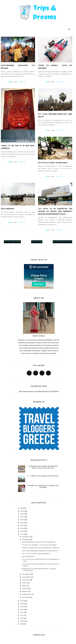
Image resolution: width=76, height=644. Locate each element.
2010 (22, 618)
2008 (22, 624)
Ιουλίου (25, 583)
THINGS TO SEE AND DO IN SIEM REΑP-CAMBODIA (18, 147)
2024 (22, 514)
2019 (22, 528)
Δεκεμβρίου (26, 537)
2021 (22, 523)
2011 (22, 615)
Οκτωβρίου (26, 574)
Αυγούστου (26, 580)
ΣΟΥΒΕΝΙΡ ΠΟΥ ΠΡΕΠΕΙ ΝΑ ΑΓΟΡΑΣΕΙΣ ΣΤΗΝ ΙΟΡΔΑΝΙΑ (43, 487)
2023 (22, 517)
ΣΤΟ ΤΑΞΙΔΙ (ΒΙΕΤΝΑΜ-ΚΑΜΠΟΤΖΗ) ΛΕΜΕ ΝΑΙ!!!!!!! (55, 115)
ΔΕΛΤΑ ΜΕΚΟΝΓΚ (8, 209)
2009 (22, 621)
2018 (22, 531)
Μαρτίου (25, 591)
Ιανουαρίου (26, 597)
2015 (22, 604)
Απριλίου (25, 588)
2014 (22, 607)
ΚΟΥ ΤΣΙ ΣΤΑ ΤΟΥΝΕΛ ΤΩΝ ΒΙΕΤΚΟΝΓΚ (53, 163)
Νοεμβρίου (26, 539)
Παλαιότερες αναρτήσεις (62, 242)
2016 (22, 601)
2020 (22, 525)
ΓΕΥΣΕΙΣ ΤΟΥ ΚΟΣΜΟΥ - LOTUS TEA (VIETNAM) (55, 67)
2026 (22, 508)
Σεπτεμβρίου (27, 577)
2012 (22, 612)
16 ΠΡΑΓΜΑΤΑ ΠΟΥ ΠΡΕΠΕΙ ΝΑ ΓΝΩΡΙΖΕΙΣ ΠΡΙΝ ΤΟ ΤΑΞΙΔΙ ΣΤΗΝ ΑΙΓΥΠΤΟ (43, 467)
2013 (22, 609)
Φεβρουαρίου (27, 594)
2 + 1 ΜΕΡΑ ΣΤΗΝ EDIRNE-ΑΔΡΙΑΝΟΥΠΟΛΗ (43, 476)
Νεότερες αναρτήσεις (12, 242)
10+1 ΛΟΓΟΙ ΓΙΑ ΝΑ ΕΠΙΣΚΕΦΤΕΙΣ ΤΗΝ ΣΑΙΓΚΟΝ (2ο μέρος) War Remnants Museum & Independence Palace (55, 211)
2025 (22, 511)
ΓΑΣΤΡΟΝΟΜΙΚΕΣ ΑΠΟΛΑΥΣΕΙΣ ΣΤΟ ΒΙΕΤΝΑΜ (18, 67)
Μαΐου (24, 586)
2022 (22, 520)
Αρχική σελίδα (37, 242)
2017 (22, 534)
